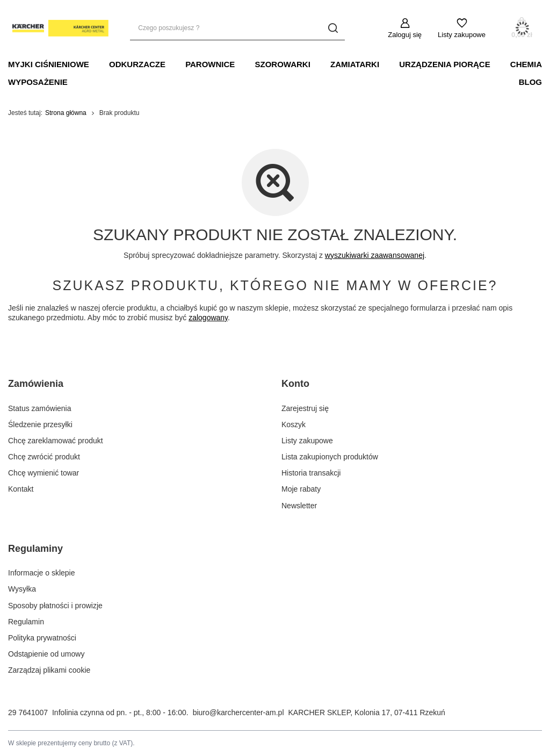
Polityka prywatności (42, 638)
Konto (295, 384)
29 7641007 (28, 712)
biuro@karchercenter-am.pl (238, 712)
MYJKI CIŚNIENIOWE (49, 64)
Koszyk (294, 424)
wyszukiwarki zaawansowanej (375, 255)
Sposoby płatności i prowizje (55, 606)
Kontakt (21, 489)
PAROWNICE (210, 64)
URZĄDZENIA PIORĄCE (444, 64)
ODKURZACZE (137, 64)
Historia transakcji (311, 473)
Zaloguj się (405, 35)
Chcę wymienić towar (44, 473)
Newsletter (299, 506)
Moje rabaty (301, 489)
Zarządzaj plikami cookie (49, 670)
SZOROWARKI (283, 64)
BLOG (530, 82)
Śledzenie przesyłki (40, 424)
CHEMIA (526, 64)
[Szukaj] (333, 28)
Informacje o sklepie (42, 573)
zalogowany (208, 318)
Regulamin (26, 622)
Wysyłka (22, 589)
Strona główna (66, 113)
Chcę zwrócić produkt (44, 457)
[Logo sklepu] (58, 28)
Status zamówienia (40, 408)
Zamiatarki (355, 64)
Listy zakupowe (462, 35)
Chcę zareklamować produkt (56, 441)
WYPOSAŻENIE (38, 82)
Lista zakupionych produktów (330, 457)
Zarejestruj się (305, 408)
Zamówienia (36, 384)
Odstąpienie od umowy (46, 654)
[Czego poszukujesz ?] (237, 28)
